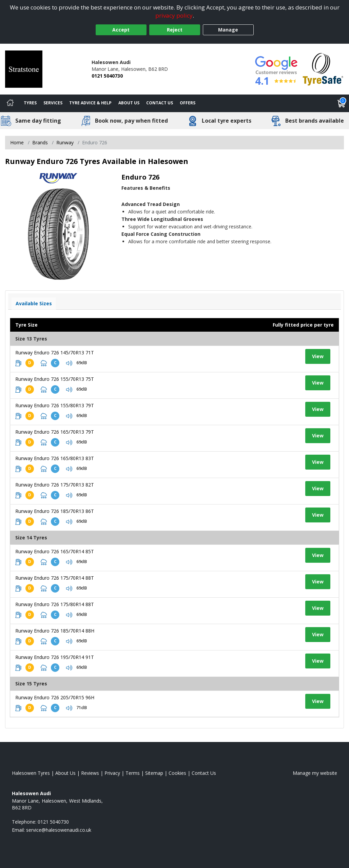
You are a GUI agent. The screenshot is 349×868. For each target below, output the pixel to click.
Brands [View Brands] (40, 142)
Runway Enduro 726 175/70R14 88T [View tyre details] (55, 578)
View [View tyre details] (318, 356)
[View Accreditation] (323, 69)
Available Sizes (34, 303)
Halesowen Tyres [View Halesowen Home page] (31, 773)
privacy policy (174, 15)
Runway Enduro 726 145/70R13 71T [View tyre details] (55, 353)
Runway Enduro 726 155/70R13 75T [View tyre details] (55, 379)
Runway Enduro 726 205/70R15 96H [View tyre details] (55, 697)
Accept (121, 30)
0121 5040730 (107, 76)
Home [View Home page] (17, 142)
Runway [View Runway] (65, 142)
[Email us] (59, 830)
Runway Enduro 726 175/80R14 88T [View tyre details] (55, 604)
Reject (175, 30)
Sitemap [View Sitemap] (154, 773)
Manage (228, 30)
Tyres (30, 103)
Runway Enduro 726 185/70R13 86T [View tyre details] (55, 511)
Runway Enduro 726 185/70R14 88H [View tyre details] (55, 631)
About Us (129, 103)
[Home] (10, 103)
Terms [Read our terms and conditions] (133, 773)
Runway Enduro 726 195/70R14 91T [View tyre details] (55, 657)
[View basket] (342, 103)
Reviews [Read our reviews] (90, 773)
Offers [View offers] (188, 103)
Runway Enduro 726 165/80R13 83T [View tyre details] (55, 458)
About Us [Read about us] (65, 773)
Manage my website (315, 773)
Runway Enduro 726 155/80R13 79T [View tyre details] (55, 405)
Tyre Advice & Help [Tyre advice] (90, 103)
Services (53, 103)
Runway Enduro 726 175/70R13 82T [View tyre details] (55, 485)
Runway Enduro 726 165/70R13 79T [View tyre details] (55, 432)
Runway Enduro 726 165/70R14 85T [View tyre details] (55, 551)
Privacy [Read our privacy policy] (112, 773)
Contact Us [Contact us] (160, 103)
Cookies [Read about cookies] (177, 773)
